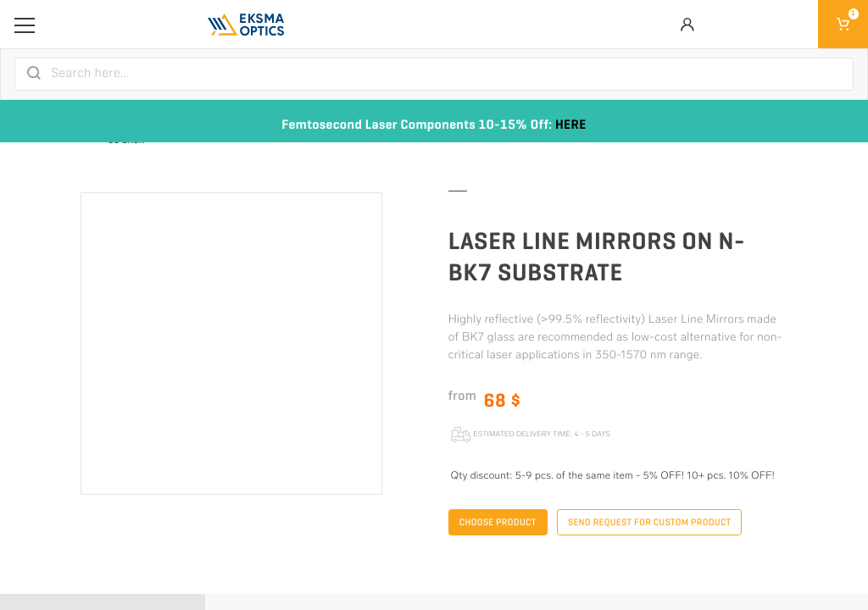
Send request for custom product (650, 523)
